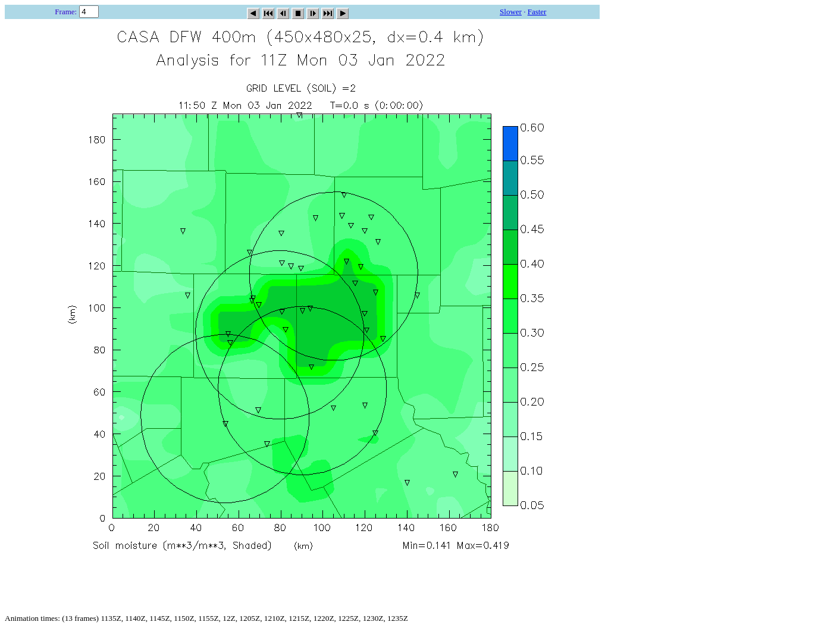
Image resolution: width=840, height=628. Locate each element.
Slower (511, 12)
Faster (537, 12)
